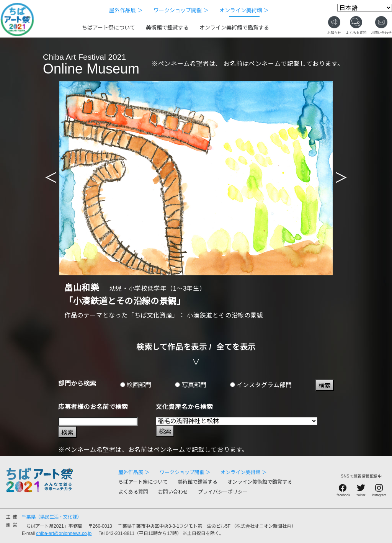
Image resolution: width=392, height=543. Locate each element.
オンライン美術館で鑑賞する (234, 28)
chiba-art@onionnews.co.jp (64, 533)
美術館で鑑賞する (167, 28)
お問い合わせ (173, 492)
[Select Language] (365, 8)
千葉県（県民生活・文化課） (52, 517)
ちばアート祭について (109, 28)
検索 (325, 386)
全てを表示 (236, 347)
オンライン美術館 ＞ (244, 10)
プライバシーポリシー (223, 492)
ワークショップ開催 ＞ (181, 10)
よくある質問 (133, 492)
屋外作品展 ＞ (126, 10)
